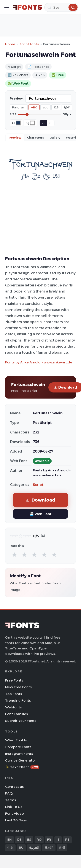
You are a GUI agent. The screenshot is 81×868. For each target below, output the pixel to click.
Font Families (17, 714)
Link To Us (14, 807)
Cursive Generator (21, 760)
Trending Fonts (18, 700)
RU (21, 848)
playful (11, 273)
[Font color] (18, 123)
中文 (10, 848)
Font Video (14, 813)
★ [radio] (14, 555)
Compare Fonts (18, 747)
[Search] (61, 7)
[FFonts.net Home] (28, 7)
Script (38, 485)
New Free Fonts (18, 687)
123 (56, 107)
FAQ (9, 793)
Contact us (14, 787)
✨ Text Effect (22, 767)
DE (19, 840)
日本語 (49, 848)
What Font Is (16, 740)
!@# (67, 107)
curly (71, 273)
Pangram (19, 107)
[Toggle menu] (7, 7)
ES (29, 840)
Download (41, 500)
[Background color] (32, 123)
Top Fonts (14, 694)
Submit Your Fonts (21, 721)
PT (67, 840)
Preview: (17, 98)
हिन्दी (62, 848)
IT (58, 840)
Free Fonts (14, 680)
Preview (15, 137)
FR (49, 840)
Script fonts (29, 44)
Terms (11, 800)
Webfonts (13, 707)
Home (10, 44)
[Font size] (40, 114)
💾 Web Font (40, 514)
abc (45, 107)
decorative (22, 279)
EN (10, 840)
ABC (34, 107)
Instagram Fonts (19, 754)
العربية (34, 848)
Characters (35, 137)
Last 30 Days (16, 820)
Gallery (55, 137)
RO (39, 840)
